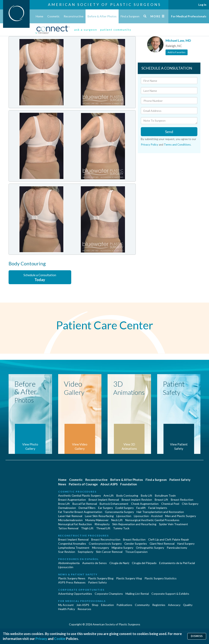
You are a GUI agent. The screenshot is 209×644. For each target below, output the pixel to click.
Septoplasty (86, 552)
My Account (66, 605)
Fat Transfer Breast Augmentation (80, 512)
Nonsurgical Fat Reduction (75, 524)
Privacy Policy (150, 145)
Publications (124, 605)
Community (142, 605)
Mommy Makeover (97, 520)
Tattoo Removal (68, 528)
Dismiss (197, 636)
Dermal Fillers (87, 508)
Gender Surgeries (136, 544)
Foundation (129, 484)
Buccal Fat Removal (85, 504)
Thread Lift (103, 528)
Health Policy (67, 609)
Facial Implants (158, 508)
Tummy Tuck (121, 528)
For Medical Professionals (189, 16)
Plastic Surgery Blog (101, 578)
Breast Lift (161, 500)
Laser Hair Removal (70, 516)
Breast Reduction (182, 500)
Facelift (141, 508)
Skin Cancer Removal (109, 552)
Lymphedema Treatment (74, 548)
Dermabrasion (67, 508)
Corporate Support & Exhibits (170, 594)
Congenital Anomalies (72, 544)
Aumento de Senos (94, 563)
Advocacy (174, 605)
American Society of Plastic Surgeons (104, 4)
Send (169, 132)
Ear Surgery (106, 508)
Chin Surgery (190, 504)
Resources (84, 609)
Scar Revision (67, 552)
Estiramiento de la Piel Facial (177, 563)
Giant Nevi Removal (162, 544)
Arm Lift (109, 495)
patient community (116, 30)
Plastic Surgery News (72, 578)
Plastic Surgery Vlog (129, 578)
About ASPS (109, 484)
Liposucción (66, 567)
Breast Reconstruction (106, 539)
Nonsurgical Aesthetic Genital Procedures (152, 520)
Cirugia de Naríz (119, 563)
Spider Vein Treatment (173, 524)
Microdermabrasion (70, 520)
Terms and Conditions (177, 145)
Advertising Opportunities (75, 594)
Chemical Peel (170, 504)
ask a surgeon (86, 30)
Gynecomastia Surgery (119, 512)
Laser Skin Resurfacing (99, 516)
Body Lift (147, 495)
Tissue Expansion (136, 552)
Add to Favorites (177, 52)
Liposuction (124, 516)
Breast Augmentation (72, 500)
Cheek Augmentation (145, 504)
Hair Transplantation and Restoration (160, 512)
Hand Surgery (186, 544)
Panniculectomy (177, 548)
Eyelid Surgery (125, 508)
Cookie (60, 639)
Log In (202, 5)
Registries (159, 605)
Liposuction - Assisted (148, 516)
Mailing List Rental (137, 594)
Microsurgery (101, 548)
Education (107, 605)
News (62, 484)
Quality (188, 605)
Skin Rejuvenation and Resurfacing (134, 524)
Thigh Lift (87, 528)
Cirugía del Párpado (144, 563)
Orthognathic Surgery (150, 548)
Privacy (41, 639)
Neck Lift (117, 520)
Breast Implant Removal (104, 500)
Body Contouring (127, 495)
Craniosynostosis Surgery (105, 544)
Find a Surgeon (130, 16)
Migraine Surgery (122, 548)
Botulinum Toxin (165, 495)
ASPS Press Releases (72, 582)
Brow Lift (64, 504)
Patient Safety (180, 480)
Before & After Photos (102, 16)
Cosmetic (53, 16)
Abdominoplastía (69, 563)
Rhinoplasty (102, 524)
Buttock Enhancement (114, 504)
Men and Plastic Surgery (181, 516)
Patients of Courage (83, 484)
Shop (95, 605)
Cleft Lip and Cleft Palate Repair (169, 539)
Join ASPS (83, 605)
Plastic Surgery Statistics (161, 578)
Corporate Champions (109, 594)
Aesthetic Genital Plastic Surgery (79, 495)
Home (39, 16)
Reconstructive (74, 16)
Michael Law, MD (178, 40)
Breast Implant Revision (137, 500)
